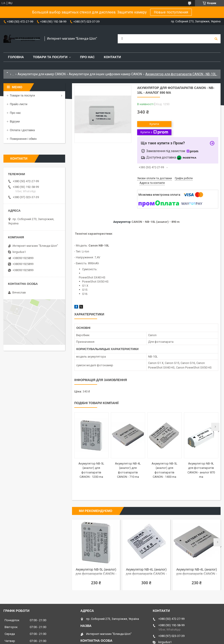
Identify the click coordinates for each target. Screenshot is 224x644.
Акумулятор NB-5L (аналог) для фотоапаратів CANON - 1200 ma (96, 572)
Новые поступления (171, 12)
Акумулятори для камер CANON (42, 74)
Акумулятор (122, 222)
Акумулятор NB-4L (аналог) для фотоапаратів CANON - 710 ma (197, 572)
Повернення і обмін (23, 139)
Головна (16, 57)
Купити (154, 124)
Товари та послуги (50, 57)
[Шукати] (216, 39)
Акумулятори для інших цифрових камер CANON (105, 74)
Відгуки (15, 121)
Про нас (87, 57)
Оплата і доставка (22, 130)
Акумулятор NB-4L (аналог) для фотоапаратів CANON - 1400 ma (146, 572)
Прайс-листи (19, 104)
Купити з (154, 132)
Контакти (112, 57)
